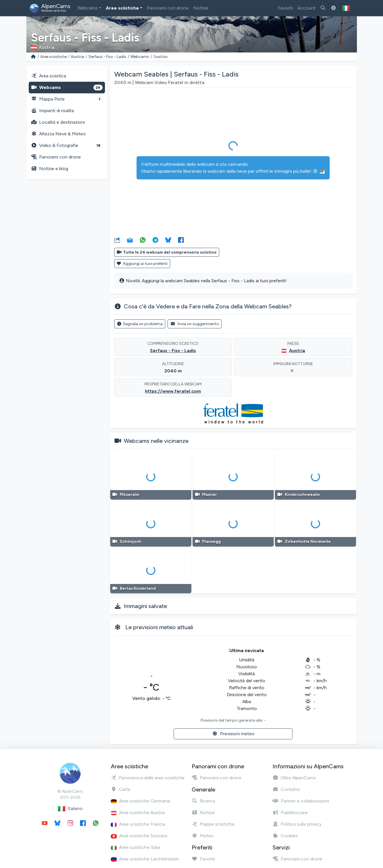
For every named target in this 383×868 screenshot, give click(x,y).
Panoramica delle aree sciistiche (148, 778)
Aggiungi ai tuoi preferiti (142, 264)
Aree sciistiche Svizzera (139, 836)
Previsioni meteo (233, 734)
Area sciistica (49, 76)
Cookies (285, 836)
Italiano (70, 809)
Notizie (201, 8)
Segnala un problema (140, 324)
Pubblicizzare (290, 813)
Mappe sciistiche (213, 824)
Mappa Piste (67, 99)
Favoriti (285, 8)
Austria (77, 57)
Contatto (286, 789)
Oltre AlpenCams (294, 778)
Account (306, 8)
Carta (120, 789)
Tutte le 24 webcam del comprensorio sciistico (167, 252)
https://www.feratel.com (173, 391)
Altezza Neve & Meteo (58, 134)
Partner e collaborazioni (301, 801)
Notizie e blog (50, 169)
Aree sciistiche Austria (138, 813)
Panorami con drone (168, 8)
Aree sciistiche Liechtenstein (145, 859)
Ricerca (203, 801)
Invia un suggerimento (195, 324)
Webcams (88, 8)
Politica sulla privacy (297, 824)
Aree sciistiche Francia (138, 824)
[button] (346, 8)
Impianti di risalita (52, 111)
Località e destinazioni (58, 122)
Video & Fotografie (67, 145)
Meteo (203, 836)
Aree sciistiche (122, 8)
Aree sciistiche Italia (135, 847)
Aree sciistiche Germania (140, 801)
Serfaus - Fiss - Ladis (107, 57)
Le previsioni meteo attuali (159, 627)
